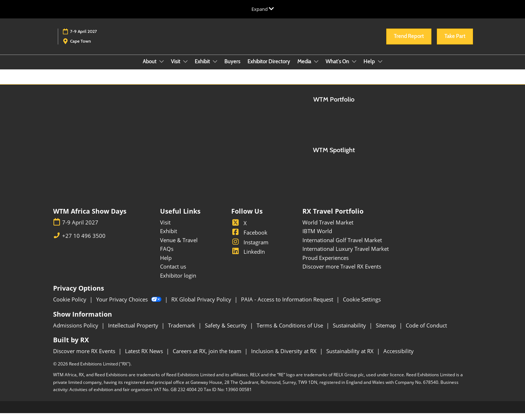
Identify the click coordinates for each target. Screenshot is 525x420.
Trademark (182, 332)
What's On (338, 68)
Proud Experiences (326, 265)
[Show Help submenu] (380, 68)
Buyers (232, 68)
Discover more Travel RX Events (342, 273)
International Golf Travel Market (342, 247)
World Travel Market (328, 229)
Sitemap (387, 332)
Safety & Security (227, 332)
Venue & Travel (179, 247)
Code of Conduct (426, 332)
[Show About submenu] (162, 68)
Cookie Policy (70, 306)
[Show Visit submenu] (185, 68)
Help (370, 68)
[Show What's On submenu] (354, 68)
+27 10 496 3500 (84, 243)
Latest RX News (145, 358)
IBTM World (317, 238)
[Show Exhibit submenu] (215, 68)
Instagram (250, 249)
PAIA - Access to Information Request (288, 306)
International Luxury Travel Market (346, 256)
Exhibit (203, 68)
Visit (176, 68)
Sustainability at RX (351, 358)
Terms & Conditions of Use (291, 332)
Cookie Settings (362, 306)
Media (305, 68)
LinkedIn (248, 258)
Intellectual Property (134, 332)
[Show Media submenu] (316, 68)
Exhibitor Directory (269, 68)
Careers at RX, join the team (208, 358)
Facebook (249, 239)
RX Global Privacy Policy (202, 306)
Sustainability (350, 332)
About (150, 68)
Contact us (173, 273)
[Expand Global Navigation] (263, 9)
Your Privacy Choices (130, 306)
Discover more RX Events (85, 358)
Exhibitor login (178, 282)
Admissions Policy (76, 332)
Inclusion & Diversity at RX (285, 358)
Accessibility (399, 358)
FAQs (167, 256)
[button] (409, 43)
